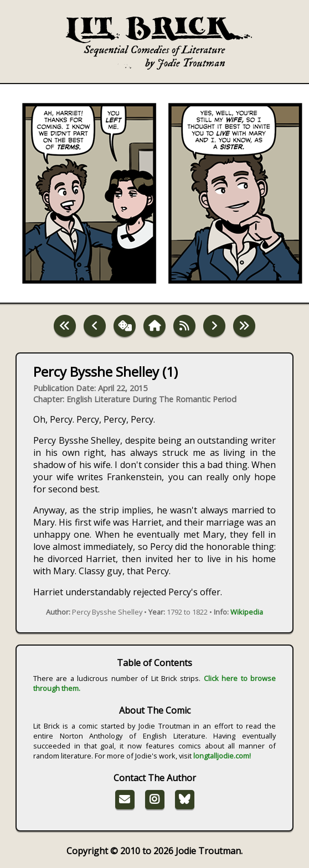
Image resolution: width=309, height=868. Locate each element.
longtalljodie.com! (222, 756)
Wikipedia (247, 612)
